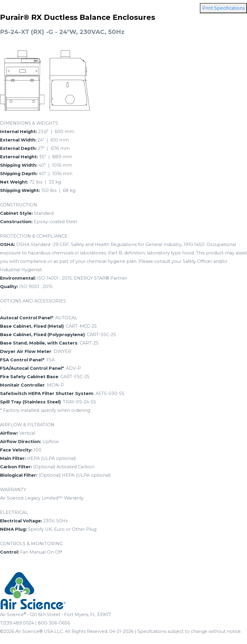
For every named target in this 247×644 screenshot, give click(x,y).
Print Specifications (223, 8)
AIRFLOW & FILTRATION (27, 425)
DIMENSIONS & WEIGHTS (29, 123)
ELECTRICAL (14, 512)
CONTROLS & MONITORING (31, 544)
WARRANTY (13, 490)
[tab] (124, 123)
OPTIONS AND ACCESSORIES (33, 301)
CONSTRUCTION (19, 205)
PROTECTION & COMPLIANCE (34, 236)
